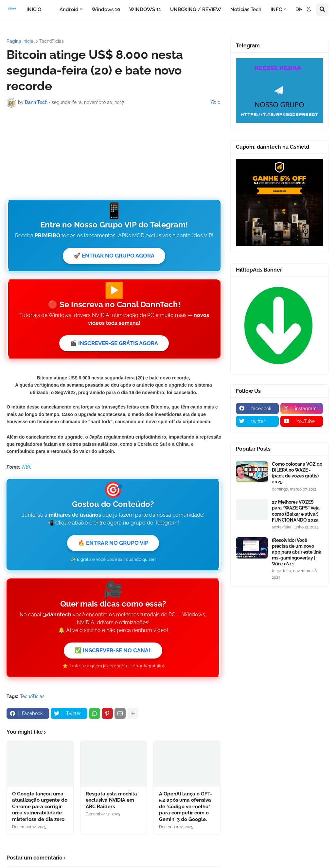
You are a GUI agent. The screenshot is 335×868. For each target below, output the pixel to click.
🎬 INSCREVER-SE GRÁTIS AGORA (114, 345)
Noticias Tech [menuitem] (246, 9)
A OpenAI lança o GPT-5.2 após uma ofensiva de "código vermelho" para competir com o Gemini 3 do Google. (185, 811)
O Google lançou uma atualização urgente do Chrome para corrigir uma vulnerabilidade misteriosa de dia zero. (40, 811)
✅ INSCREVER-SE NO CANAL (113, 654)
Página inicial (21, 41)
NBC (27, 469)
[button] (309, 9)
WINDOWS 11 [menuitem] (145, 9)
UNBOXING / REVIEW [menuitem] (196, 9)
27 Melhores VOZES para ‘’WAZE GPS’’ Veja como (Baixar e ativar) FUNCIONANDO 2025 (296, 511)
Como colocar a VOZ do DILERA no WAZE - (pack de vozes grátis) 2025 (297, 473)
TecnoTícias (52, 41)
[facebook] (257, 409)
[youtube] (302, 421)
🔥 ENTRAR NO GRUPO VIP (113, 545)
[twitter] (257, 421)
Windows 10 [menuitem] (106, 9)
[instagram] (302, 409)
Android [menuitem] (69, 9)
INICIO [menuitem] (34, 9)
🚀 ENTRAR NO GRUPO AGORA (114, 256)
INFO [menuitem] (276, 9)
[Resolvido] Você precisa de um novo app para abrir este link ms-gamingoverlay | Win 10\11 (297, 552)
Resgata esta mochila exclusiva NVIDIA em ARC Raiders (111, 804)
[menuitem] (50, 9)
